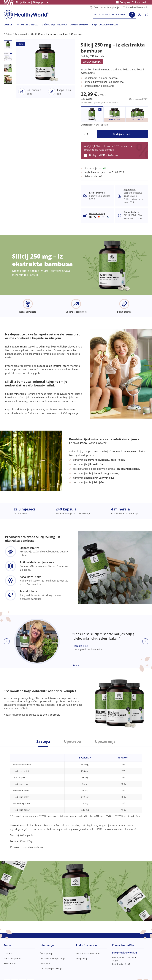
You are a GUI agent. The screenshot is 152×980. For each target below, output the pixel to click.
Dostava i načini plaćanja (52, 959)
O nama (8, 954)
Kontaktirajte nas (12, 959)
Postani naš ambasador (88, 954)
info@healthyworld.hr (136, 7)
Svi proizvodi (21, 34)
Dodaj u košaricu (123, 134)
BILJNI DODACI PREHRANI (105, 25)
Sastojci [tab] (43, 741)
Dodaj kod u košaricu (134, 2)
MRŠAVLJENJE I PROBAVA (54, 25)
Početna (8, 34)
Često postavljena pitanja (105, 7)
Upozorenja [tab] (105, 741)
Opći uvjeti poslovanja (51, 968)
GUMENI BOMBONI (79, 25)
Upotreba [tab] (72, 741)
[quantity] (88, 134)
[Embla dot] (74, 665)
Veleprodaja (82, 959)
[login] (139, 15)
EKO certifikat (10, 964)
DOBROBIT (9, 25)
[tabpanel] (76, 798)
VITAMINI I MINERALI (28, 25)
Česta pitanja (46, 954)
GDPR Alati (45, 964)
